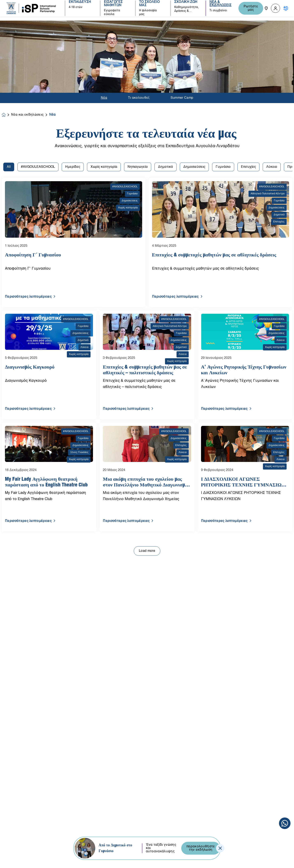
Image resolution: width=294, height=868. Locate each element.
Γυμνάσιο (223, 64)
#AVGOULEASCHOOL (38, 64)
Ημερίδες (73, 64)
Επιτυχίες (248, 64)
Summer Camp (182, 25)
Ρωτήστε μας (249, 8)
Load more (147, 448)
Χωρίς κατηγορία (104, 64)
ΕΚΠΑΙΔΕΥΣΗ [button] (80, 7)
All (9, 64)
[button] (275, 8)
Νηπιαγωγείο (138, 64)
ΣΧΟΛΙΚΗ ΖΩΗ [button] (184, 7)
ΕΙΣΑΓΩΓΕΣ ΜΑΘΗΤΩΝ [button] (113, 8)
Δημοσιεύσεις (194, 64)
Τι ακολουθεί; (139, 25)
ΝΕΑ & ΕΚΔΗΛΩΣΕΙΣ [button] (218, 8)
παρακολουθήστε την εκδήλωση (201, 848)
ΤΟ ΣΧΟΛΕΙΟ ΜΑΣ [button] (148, 8)
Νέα (104, 25)
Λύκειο (272, 64)
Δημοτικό (166, 64)
